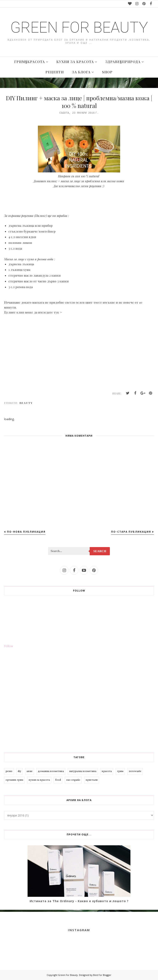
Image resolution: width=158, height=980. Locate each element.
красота (107, 771)
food (58, 780)
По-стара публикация (131, 532)
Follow (9, 646)
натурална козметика (83, 771)
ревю (9, 771)
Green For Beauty (79, 27)
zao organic (73, 780)
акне (30, 771)
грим (120, 771)
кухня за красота (39, 780)
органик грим (14, 780)
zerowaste (135, 771)
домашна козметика (51, 771)
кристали (92, 780)
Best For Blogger (102, 975)
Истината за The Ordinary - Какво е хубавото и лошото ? (79, 901)
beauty (26, 403)
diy (19, 771)
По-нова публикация (26, 532)
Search (100, 551)
